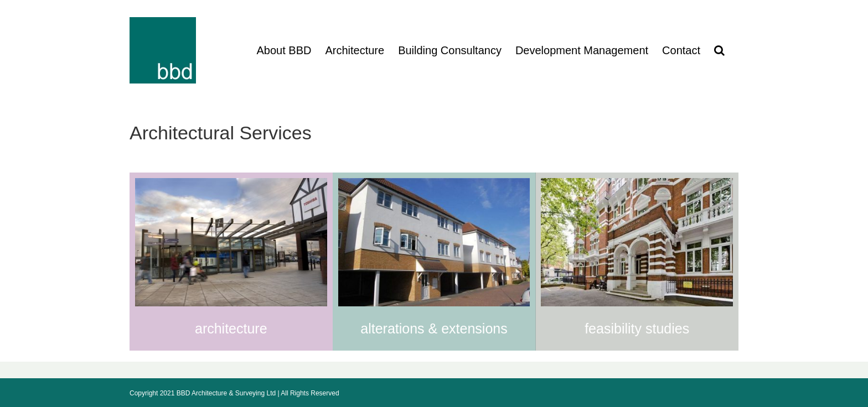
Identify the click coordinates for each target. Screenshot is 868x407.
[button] (719, 50)
